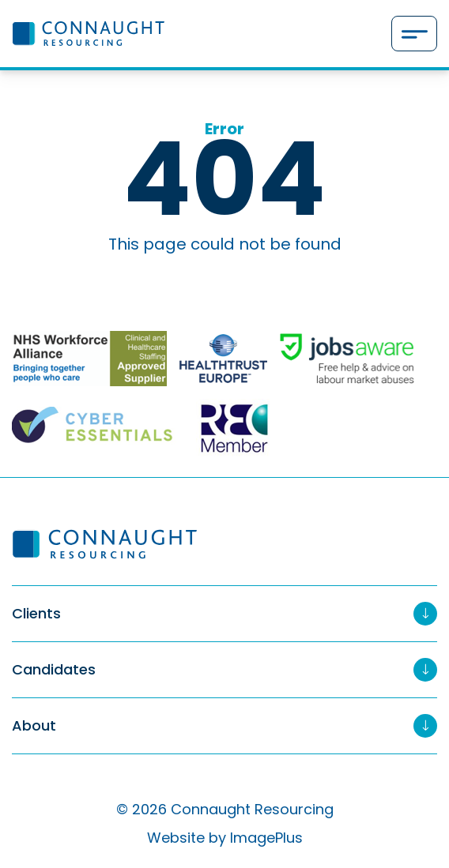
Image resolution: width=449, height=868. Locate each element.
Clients (36, 614)
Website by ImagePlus (225, 838)
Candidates (54, 670)
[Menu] (414, 34)
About (34, 726)
